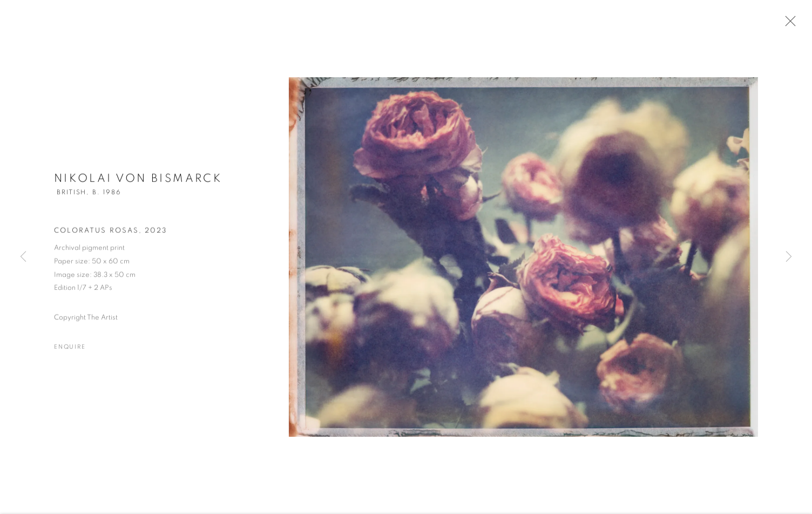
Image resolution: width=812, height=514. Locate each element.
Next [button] (789, 257)
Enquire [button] (70, 350)
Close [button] (788, 24)
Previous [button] (23, 257)
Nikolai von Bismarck (138, 181)
